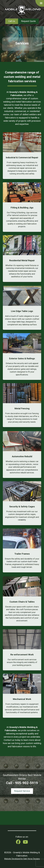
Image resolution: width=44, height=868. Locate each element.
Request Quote (28, 21)
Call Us (12, 21)
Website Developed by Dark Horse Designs (22, 859)
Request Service (22, 791)
